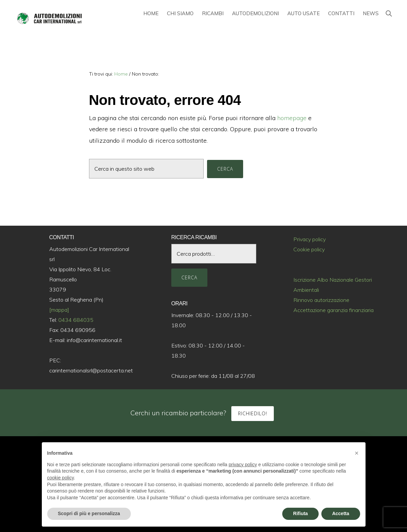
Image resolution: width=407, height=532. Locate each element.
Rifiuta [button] (300, 513)
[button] (389, 13)
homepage (292, 118)
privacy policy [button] (243, 465)
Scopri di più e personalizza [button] (89, 513)
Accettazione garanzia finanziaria (333, 310)
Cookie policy (309, 249)
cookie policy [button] (61, 478)
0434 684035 (76, 320)
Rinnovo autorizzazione (321, 300)
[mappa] (59, 310)
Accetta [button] (341, 513)
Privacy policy (310, 239)
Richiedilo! (253, 413)
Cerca (189, 277)
